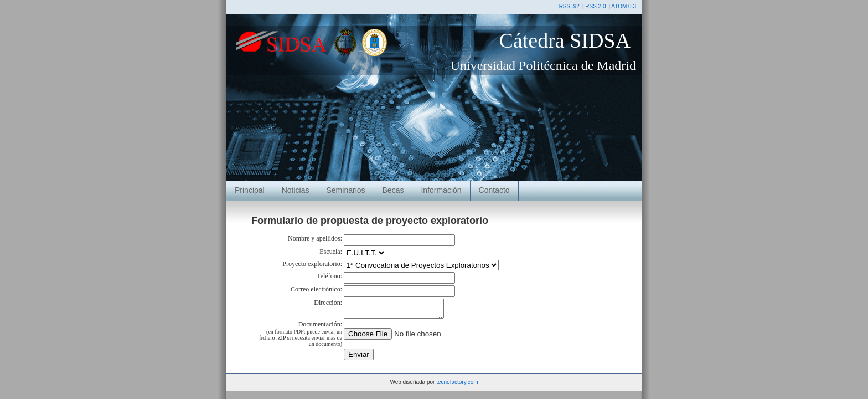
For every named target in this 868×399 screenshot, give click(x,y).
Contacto (494, 190)
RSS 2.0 (595, 6)
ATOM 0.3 (624, 6)
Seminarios (346, 190)
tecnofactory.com (457, 385)
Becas (393, 190)
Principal (250, 190)
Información (441, 190)
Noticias (296, 190)
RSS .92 (569, 6)
